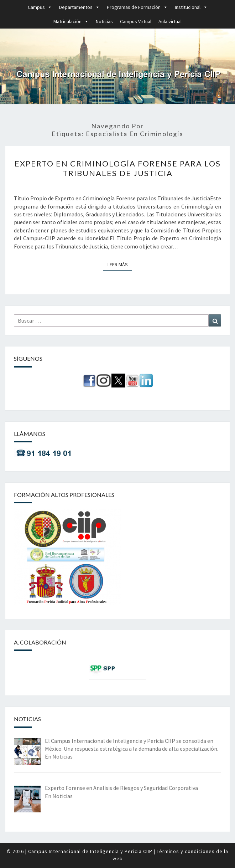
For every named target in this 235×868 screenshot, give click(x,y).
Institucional (191, 7)
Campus (40, 7)
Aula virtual (170, 21)
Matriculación (71, 21)
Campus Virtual (136, 21)
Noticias (104, 21)
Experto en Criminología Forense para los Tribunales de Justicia (118, 168)
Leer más (120, 264)
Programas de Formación (137, 7)
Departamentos (79, 7)
